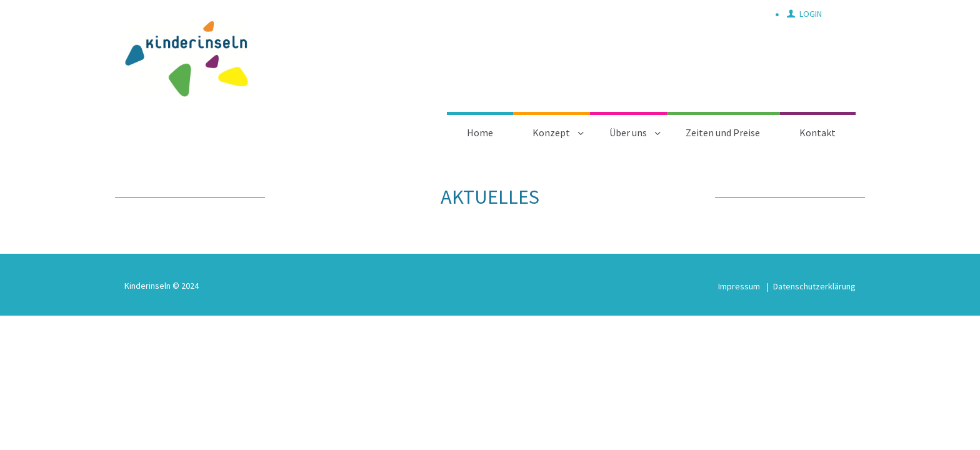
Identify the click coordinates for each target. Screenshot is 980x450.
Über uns (628, 132)
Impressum (739, 286)
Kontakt (817, 132)
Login (811, 14)
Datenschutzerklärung (814, 286)
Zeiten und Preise (723, 132)
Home (480, 132)
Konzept (551, 132)
